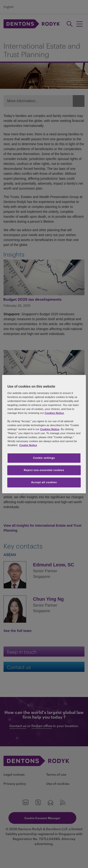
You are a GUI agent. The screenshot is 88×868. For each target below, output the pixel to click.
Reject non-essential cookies (44, 470)
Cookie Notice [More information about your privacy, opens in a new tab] (28, 445)
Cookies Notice (54, 413)
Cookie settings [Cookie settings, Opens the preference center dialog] (44, 458)
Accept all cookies (44, 482)
